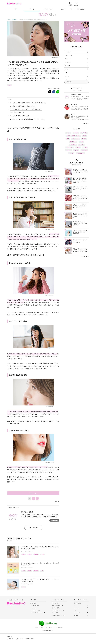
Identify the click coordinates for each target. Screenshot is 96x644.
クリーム (42, 554)
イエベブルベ (69, 147)
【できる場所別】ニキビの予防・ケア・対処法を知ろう (26, 109)
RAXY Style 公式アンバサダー (73, 136)
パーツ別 (78, 147)
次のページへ (33, 493)
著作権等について (53, 628)
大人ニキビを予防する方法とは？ (20, 116)
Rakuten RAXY (15, 4)
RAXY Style (32, 9)
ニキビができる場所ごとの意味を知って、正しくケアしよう (27, 119)
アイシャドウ (76, 139)
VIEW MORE (85, 123)
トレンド (84, 139)
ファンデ (76, 150)
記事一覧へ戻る (33, 528)
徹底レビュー (73, 142)
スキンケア (14, 83)
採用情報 (60, 628)
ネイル (67, 69)
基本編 (85, 136)
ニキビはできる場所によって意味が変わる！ (23, 106)
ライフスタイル (80, 153)
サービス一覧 (10, 639)
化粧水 (85, 147)
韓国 (68, 139)
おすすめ (29, 554)
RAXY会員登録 (77, 603)
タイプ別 (71, 153)
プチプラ (81, 145)
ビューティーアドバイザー (37, 613)
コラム (67, 73)
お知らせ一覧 (55, 603)
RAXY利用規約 (56, 613)
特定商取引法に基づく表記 (58, 615)
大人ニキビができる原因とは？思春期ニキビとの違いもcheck (28, 103)
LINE (75, 610)
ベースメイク (69, 55)
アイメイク (68, 59)
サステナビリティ (30, 639)
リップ (81, 142)
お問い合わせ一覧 (20, 639)
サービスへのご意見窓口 (58, 610)
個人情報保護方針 (43, 628)
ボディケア (68, 62)
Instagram (76, 608)
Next (57, 501)
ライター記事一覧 (54, 520)
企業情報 (36, 628)
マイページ (33, 608)
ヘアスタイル (73, 145)
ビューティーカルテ (35, 610)
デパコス (68, 150)
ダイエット (84, 150)
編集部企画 (36, 554)
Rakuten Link (77, 613)
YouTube (76, 615)
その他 (67, 76)
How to (10, 85)
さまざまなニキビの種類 (17, 113)
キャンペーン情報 (48, 9)
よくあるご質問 (81, 9)
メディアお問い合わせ (57, 606)
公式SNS (64, 9)
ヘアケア (67, 66)
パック (42, 571)
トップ (15, 9)
